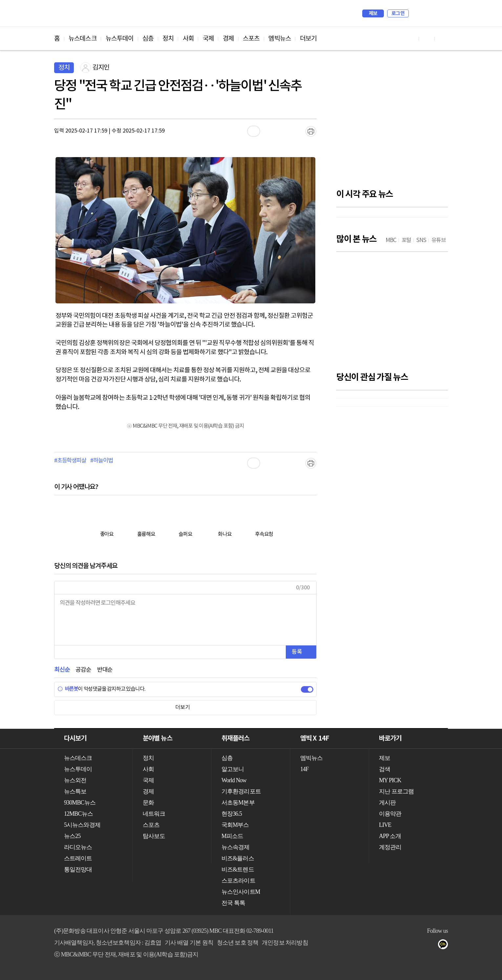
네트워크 (154, 814)
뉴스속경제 (236, 847)
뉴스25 (72, 836)
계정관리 (390, 847)
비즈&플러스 (238, 858)
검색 (417, 13)
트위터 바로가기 (443, 39)
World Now (234, 780)
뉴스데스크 (83, 39)
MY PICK (427, 13)
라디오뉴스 (78, 847)
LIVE (385, 825)
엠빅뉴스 (280, 39)
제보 (373, 13)
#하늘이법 (101, 461)
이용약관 (390, 814)
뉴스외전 (75, 780)
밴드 (419, 946)
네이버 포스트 (432, 946)
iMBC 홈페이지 (441, 13)
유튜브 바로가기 (411, 39)
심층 (148, 39)
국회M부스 (235, 825)
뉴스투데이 (120, 39)
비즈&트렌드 (238, 869)
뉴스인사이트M (241, 892)
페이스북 (393, 946)
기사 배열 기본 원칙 (189, 943)
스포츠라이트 (238, 881)
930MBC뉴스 (80, 803)
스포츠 (251, 39)
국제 (208, 39)
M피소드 (232, 836)
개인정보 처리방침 (285, 943)
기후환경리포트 (241, 791)
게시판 (387, 803)
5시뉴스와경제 (82, 825)
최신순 (62, 670)
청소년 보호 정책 (238, 943)
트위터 (406, 946)
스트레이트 (78, 858)
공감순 (83, 670)
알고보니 (233, 769)
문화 (148, 803)
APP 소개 (390, 836)
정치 (168, 39)
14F (304, 769)
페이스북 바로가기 (427, 39)
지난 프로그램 (396, 791)
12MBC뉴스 (78, 814)
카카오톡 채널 (445, 946)
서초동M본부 (238, 803)
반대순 (105, 670)
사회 (188, 39)
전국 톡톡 (233, 903)
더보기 (308, 39)
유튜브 (379, 946)
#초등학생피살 (70, 461)
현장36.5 (232, 814)
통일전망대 (78, 869)
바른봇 (68, 689)
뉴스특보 (75, 791)
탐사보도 (154, 836)
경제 (228, 39)
